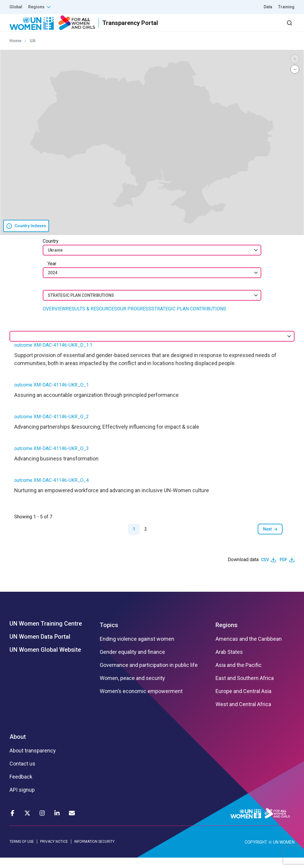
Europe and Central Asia (243, 702)
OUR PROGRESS (134, 319)
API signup (22, 801)
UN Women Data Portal (40, 647)
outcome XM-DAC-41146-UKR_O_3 (52, 459)
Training (286, 7)
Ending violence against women (137, 650)
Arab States (229, 663)
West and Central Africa (243, 715)
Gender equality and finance (132, 663)
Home (15, 51)
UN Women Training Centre (46, 634)
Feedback (21, 787)
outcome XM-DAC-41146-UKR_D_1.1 (53, 356)
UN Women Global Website (45, 660)
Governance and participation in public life (149, 676)
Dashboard (260, 28)
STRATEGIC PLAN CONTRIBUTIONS (189, 319)
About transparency (33, 761)
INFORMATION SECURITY (94, 852)
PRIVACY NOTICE (54, 852)
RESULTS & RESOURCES (91, 319)
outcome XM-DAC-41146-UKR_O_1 (52, 396)
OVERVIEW (54, 319)
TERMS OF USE (22, 852)
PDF (284, 570)
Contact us (22, 774)
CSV (265, 570)
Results (144, 28)
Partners (176, 28)
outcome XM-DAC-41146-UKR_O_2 (52, 427)
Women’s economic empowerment (141, 702)
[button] (295, 70)
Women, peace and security (132, 689)
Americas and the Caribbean (249, 650)
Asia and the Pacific (239, 676)
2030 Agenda (215, 28)
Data (268, 7)
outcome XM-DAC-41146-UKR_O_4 (52, 491)
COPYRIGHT (256, 853)
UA (33, 51)
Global (16, 7)
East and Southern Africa (245, 689)
